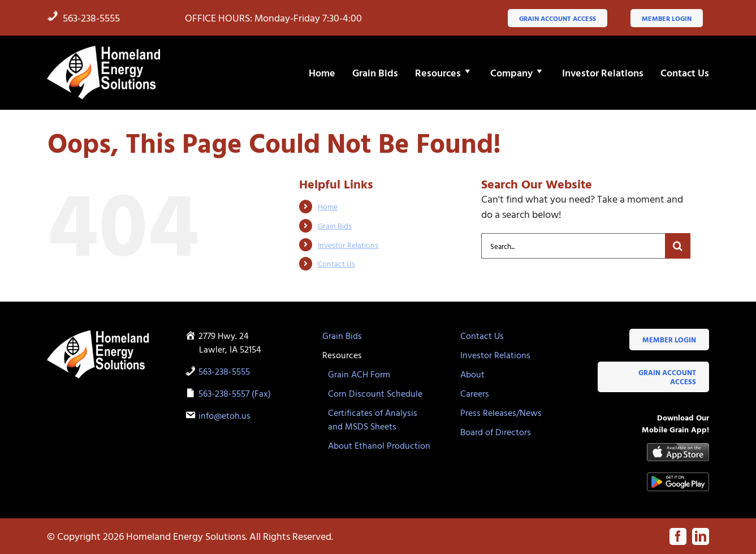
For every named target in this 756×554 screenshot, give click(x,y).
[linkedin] (701, 536)
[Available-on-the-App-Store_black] (678, 448)
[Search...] (573, 246)
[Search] (678, 246)
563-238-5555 (83, 18)
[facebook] (678, 536)
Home (328, 206)
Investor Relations (348, 245)
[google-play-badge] (678, 477)
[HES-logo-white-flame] (103, 49)
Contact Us (336, 263)
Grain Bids (335, 226)
